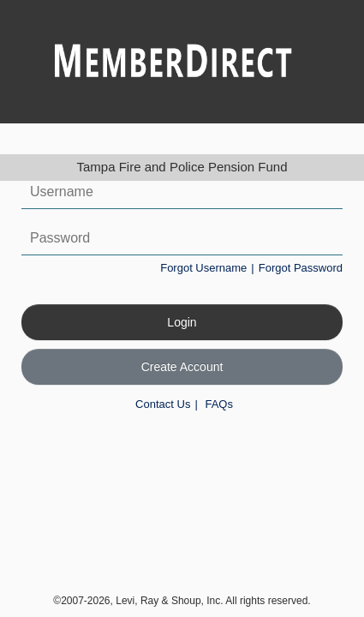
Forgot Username (203, 268)
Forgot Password (301, 268)
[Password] (182, 239)
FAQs (219, 404)
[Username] (182, 192)
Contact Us (163, 404)
